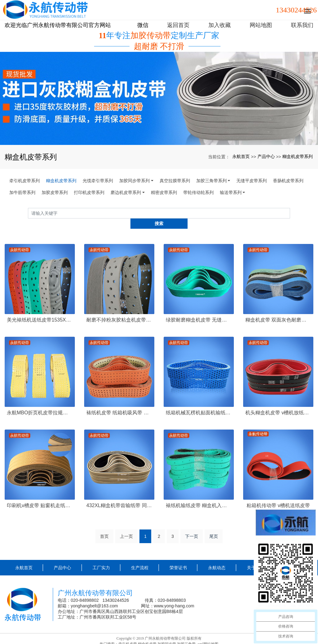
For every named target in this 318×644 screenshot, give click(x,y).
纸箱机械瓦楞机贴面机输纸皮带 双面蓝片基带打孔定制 (199, 402)
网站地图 (261, 25)
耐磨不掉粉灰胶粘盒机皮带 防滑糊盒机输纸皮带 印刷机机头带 (119, 310)
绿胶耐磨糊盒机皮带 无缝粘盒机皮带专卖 (199, 310)
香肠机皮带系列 (288, 181)
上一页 (126, 526)
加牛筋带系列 (22, 192)
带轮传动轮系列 (198, 192)
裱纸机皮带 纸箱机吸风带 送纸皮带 (119, 402)
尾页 (214, 526)
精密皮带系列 (164, 192)
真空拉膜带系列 (175, 181)
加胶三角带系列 (211, 181)
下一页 (192, 526)
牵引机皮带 (128, 633)
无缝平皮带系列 (252, 181)
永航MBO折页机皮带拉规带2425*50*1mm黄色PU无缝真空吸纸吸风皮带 (40, 402)
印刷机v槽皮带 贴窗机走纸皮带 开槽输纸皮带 (40, 495)
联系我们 (302, 25)
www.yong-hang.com (175, 596)
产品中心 (266, 156)
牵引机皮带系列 (25, 181)
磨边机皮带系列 (126, 192)
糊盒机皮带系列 (298, 156)
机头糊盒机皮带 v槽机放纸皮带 (278, 402)
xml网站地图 (208, 633)
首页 (104, 526)
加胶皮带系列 (55, 192)
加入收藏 (220, 25)
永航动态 (217, 557)
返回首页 (178, 25)
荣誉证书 (178, 557)
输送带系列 (231, 192)
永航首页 (241, 156)
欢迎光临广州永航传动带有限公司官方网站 (58, 25)
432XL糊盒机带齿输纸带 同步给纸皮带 (119, 495)
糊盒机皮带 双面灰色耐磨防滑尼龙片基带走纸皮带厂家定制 (278, 310)
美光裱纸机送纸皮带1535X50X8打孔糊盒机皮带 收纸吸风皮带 (40, 310)
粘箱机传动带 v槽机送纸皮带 (278, 495)
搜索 (290, 213)
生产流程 (140, 557)
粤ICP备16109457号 (159, 639)
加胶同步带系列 (134, 181)
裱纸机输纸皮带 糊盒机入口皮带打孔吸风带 (199, 495)
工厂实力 (101, 557)
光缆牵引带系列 (98, 181)
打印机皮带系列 (89, 192)
